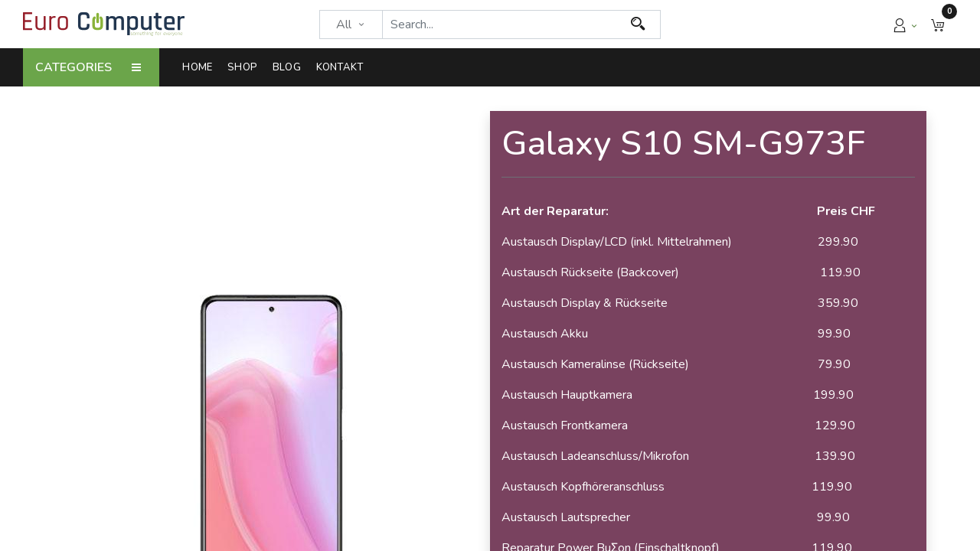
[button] (938, 24)
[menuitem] (201, 67)
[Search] (638, 24)
